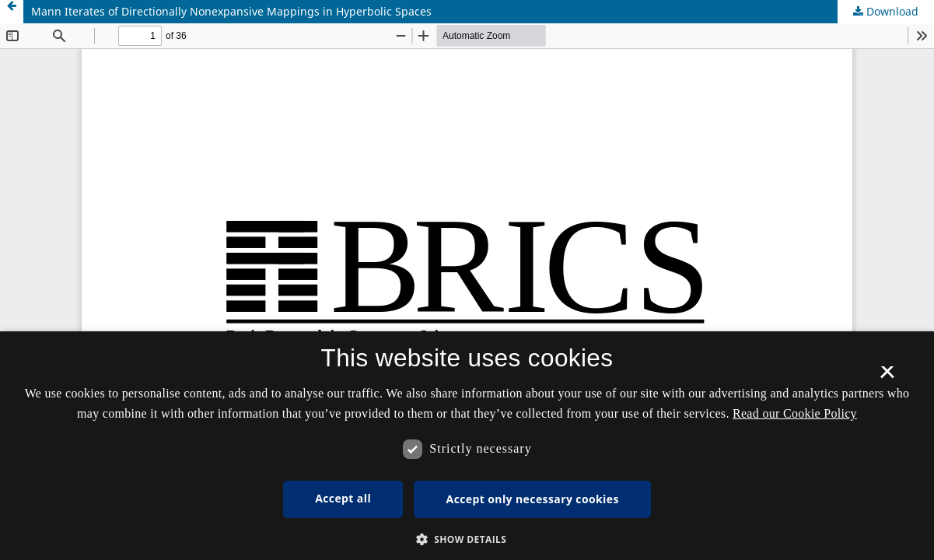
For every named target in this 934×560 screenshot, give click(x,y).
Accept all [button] (343, 498)
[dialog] (467, 446)
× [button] (887, 377)
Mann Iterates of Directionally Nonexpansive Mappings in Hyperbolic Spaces (231, 11)
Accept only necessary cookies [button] (533, 499)
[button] (467, 539)
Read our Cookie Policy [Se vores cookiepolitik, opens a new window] (795, 413)
